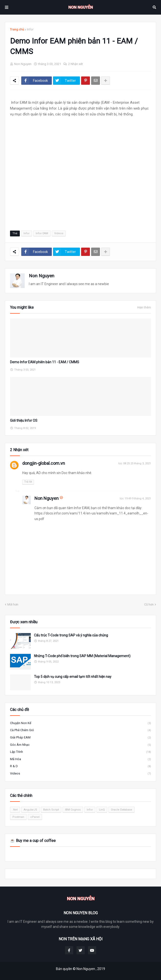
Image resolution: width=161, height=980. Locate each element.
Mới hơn (13, 604)
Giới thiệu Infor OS (24, 420)
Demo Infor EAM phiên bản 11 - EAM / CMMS (45, 362)
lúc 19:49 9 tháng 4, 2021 (135, 499)
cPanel (35, 817)
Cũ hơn (149, 604)
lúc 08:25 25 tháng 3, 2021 (135, 463)
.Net (15, 810)
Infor (30, 29)
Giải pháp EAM (80, 738)
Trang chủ (17, 29)
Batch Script (51, 810)
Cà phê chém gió (80, 730)
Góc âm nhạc (80, 745)
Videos (59, 233)
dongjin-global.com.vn (44, 463)
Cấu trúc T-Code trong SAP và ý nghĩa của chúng (71, 635)
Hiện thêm (144, 308)
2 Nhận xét (75, 64)
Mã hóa (80, 759)
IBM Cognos (73, 810)
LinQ (102, 810)
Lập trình (80, 752)
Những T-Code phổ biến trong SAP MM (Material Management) (82, 656)
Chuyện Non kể (80, 723)
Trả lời (28, 482)
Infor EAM (42, 233)
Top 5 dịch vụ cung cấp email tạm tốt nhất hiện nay (73, 677)
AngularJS (30, 810)
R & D (80, 766)
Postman (18, 817)
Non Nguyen (42, 276)
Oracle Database (122, 810)
